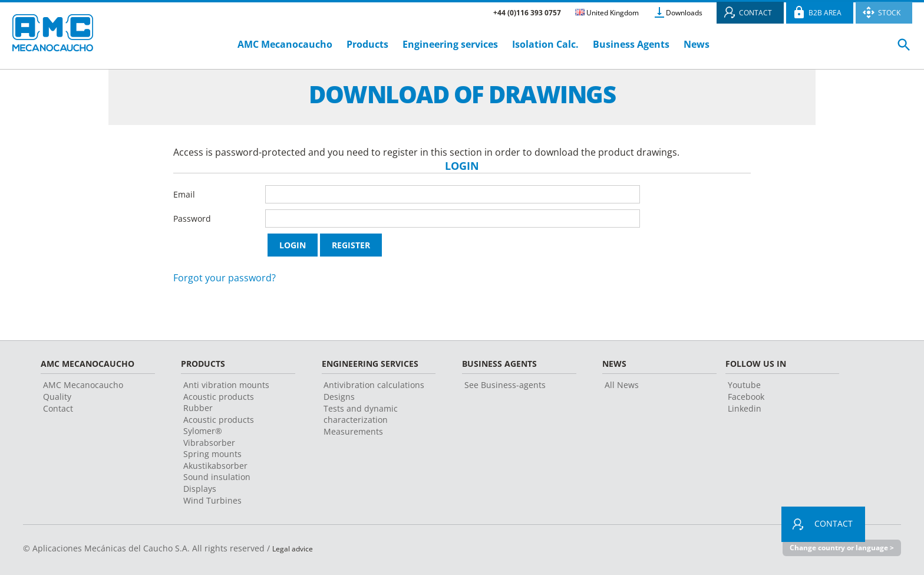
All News (622, 385)
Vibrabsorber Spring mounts (212, 448)
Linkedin (745, 408)
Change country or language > (837, 548)
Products (367, 44)
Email (184, 194)
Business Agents (631, 44)
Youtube (744, 385)
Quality (57, 397)
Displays (200, 489)
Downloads (684, 13)
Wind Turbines (212, 500)
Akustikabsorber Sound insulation (217, 471)
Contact (58, 408)
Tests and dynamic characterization (361, 414)
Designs (339, 397)
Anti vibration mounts (226, 385)
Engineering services (450, 44)
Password (192, 218)
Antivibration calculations (374, 385)
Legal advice (296, 548)
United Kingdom (607, 13)
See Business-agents (505, 385)
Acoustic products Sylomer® (219, 425)
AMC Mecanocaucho (285, 44)
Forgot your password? (225, 278)
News (697, 44)
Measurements (353, 431)
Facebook (746, 397)
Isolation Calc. (545, 44)
